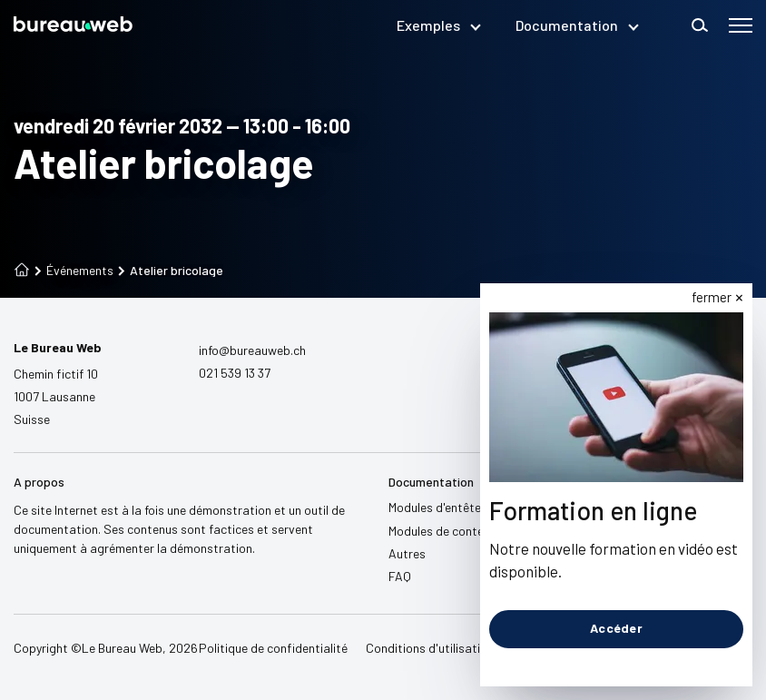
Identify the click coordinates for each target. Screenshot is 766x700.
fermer (712, 297)
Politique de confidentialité (273, 648)
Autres (407, 553)
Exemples (438, 25)
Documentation (576, 25)
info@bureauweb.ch (252, 350)
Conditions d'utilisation (430, 648)
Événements (74, 271)
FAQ (400, 576)
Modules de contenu (442, 531)
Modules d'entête (435, 507)
